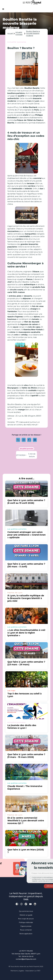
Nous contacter (26, 930)
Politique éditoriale (26, 922)
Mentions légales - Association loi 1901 (25, 971)
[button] (3, 9)
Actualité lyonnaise (19, 33)
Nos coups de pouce (26, 919)
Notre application (26, 934)
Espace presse (26, 926)
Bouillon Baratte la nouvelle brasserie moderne (33, 33)
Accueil (10, 33)
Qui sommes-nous (26, 911)
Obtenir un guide (26, 915)
